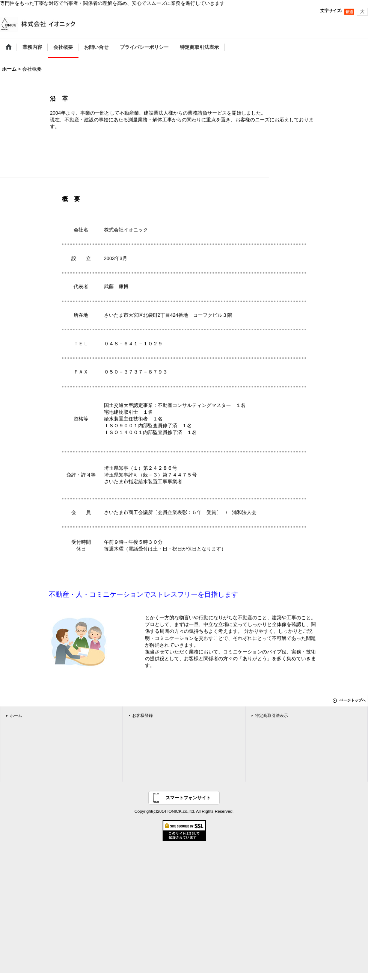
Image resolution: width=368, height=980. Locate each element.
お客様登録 (143, 715)
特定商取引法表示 (271, 715)
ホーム (16, 715)
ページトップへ (353, 700)
